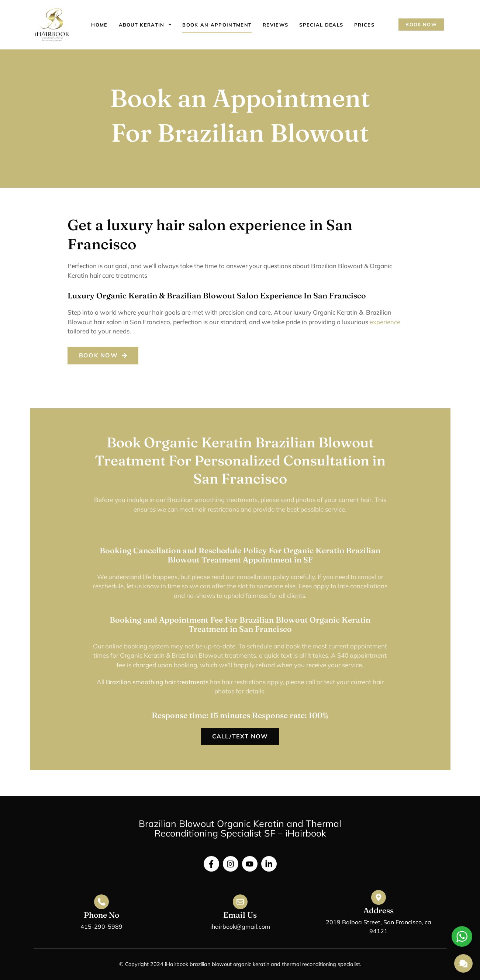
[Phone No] (101, 902)
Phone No (101, 915)
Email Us (240, 915)
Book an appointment (217, 25)
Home (99, 25)
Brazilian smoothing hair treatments (157, 682)
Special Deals (321, 25)
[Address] (379, 897)
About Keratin (145, 25)
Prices (364, 25)
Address (379, 910)
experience (385, 322)
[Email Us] (240, 902)
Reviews (275, 25)
